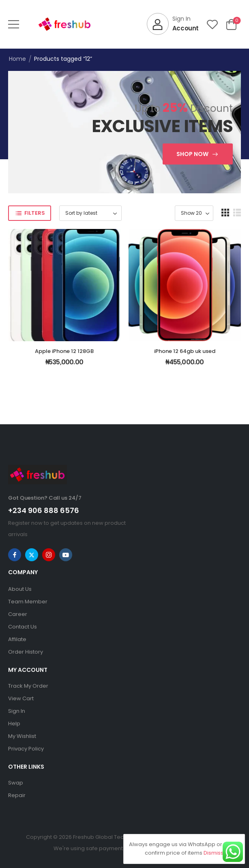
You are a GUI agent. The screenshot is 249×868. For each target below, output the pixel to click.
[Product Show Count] (194, 213)
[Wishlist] (212, 24)
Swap (16, 783)
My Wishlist (22, 736)
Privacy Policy (26, 749)
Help (14, 724)
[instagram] (49, 555)
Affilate (17, 639)
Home (17, 59)
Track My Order (28, 686)
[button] (14, 24)
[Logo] (64, 24)
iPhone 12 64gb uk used (185, 351)
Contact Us (23, 627)
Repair (17, 795)
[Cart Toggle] (231, 24)
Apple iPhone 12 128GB (64, 351)
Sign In (17, 711)
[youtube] (66, 555)
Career (18, 614)
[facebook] (15, 555)
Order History (26, 652)
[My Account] (173, 24)
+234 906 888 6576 (44, 510)
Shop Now (192, 154)
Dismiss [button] (214, 853)
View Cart (21, 698)
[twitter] (32, 555)
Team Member (28, 602)
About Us (20, 589)
